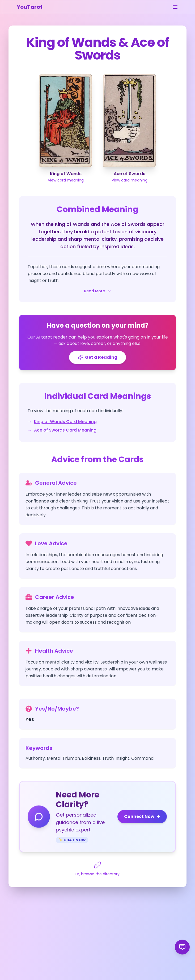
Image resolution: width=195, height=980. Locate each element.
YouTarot (30, 7)
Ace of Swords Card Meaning (65, 430)
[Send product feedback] (182, 947)
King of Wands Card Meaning (65, 422)
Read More (98, 291)
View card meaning (66, 180)
